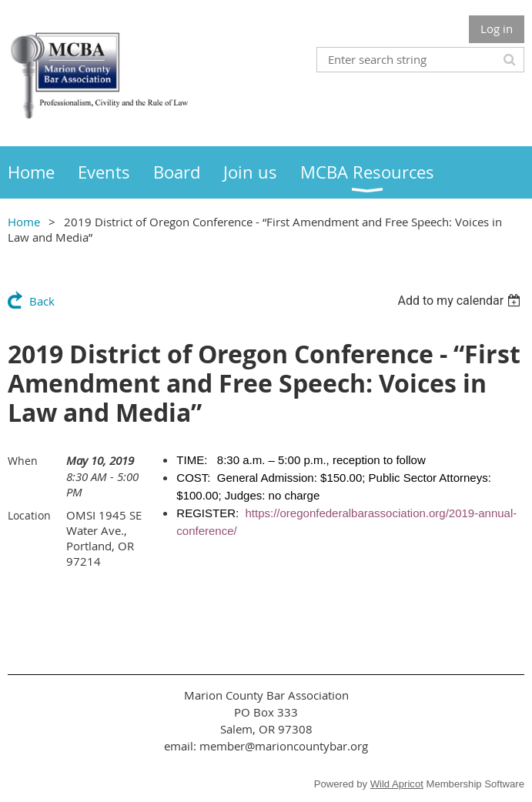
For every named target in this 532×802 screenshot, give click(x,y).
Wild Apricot (397, 784)
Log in (497, 28)
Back (42, 301)
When (23, 461)
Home (24, 222)
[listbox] (461, 301)
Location (29, 515)
